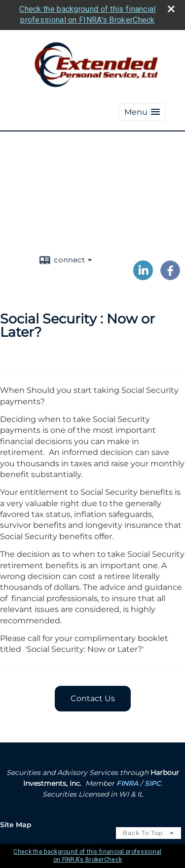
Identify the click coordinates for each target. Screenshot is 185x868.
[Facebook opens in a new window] (170, 277)
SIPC (153, 783)
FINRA (127, 783)
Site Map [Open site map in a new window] (16, 825)
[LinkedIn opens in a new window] (143, 277)
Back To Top (148, 833)
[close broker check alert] (171, 9)
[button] (142, 112)
